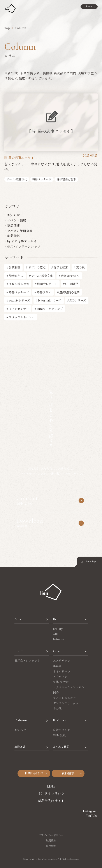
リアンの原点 (37, 267)
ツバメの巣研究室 (20, 231)
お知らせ (14, 215)
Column (21, 28)
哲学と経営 (61, 267)
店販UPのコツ (70, 276)
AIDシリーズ (78, 300)
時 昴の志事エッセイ (22, 241)
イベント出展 (17, 220)
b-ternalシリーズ (50, 300)
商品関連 (14, 225)
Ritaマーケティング (50, 309)
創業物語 (14, 236)
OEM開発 (72, 284)
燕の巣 (80, 267)
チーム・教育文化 (42, 276)
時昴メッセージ (19, 292)
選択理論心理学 (69, 292)
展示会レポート (47, 284)
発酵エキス (16, 276)
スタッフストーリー (22, 317)
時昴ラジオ (44, 292)
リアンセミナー (19, 309)
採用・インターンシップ (24, 246)
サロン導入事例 (19, 284)
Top (7, 28)
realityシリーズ (19, 300)
